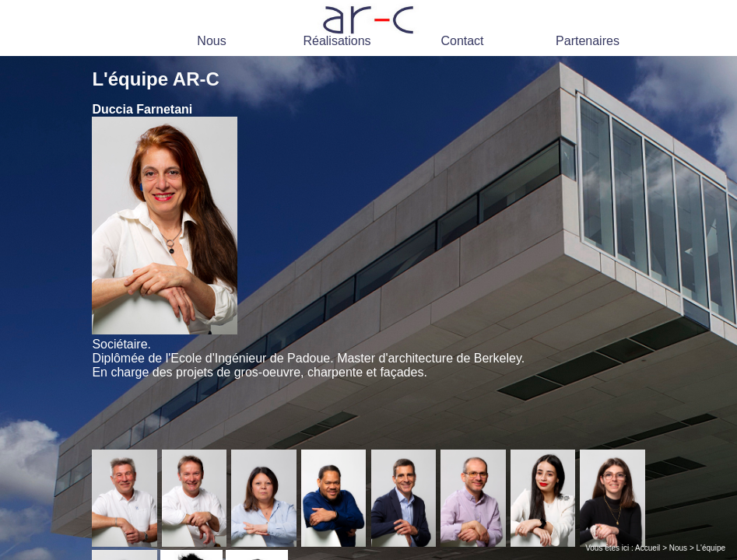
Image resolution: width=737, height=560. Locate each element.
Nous (211, 41)
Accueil (648, 548)
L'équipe (711, 548)
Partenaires (588, 41)
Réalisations (337, 41)
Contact (462, 41)
